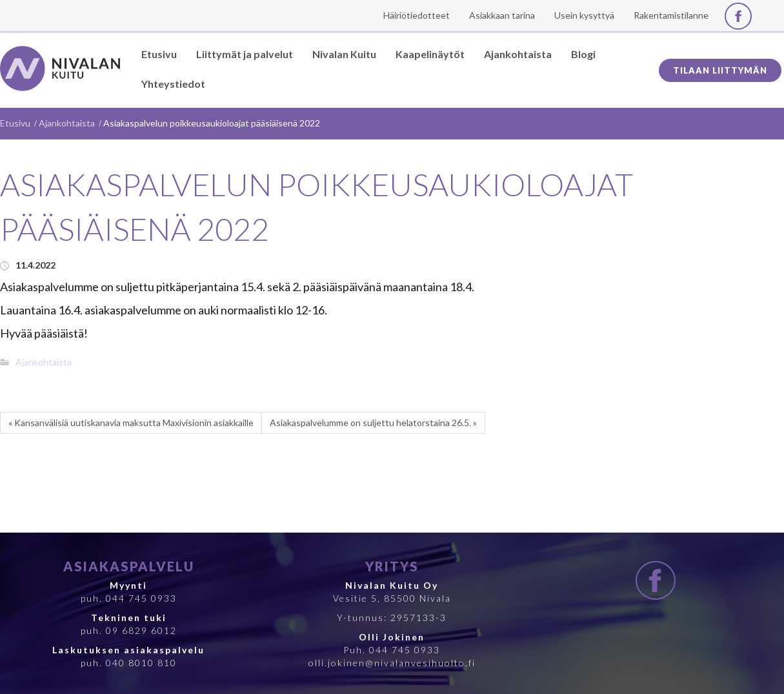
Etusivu (15, 123)
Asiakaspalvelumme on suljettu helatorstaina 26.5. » (373, 423)
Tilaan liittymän (720, 70)
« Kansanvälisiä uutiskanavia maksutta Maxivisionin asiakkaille (131, 423)
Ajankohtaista (67, 123)
